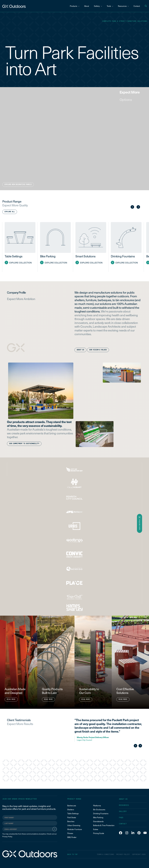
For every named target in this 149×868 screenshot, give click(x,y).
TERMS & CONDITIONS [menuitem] (105, 855)
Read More (11, 699)
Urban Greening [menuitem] (74, 825)
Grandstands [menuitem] (98, 821)
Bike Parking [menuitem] (98, 817)
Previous (132, 207)
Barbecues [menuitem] (72, 805)
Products (75, 6)
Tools (110, 6)
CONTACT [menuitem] (123, 824)
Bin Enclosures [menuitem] (99, 809)
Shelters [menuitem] (71, 809)
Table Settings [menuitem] (73, 813)
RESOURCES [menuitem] (124, 805)
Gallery (98, 6)
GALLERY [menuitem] (123, 811)
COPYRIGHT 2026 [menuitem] (139, 855)
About (87, 6)
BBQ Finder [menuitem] (72, 837)
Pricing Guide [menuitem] (99, 833)
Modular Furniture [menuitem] (75, 829)
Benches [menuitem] (71, 821)
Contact (137, 6)
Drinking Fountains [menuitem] (101, 813)
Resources (123, 6)
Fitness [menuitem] (70, 833)
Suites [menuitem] (96, 829)
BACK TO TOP (72, 855)
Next (138, 207)
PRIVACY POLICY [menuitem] (123, 855)
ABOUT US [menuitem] (123, 799)
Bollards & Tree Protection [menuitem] (104, 825)
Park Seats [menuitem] (72, 817)
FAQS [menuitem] (121, 818)
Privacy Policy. (7, 836)
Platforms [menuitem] (97, 805)
